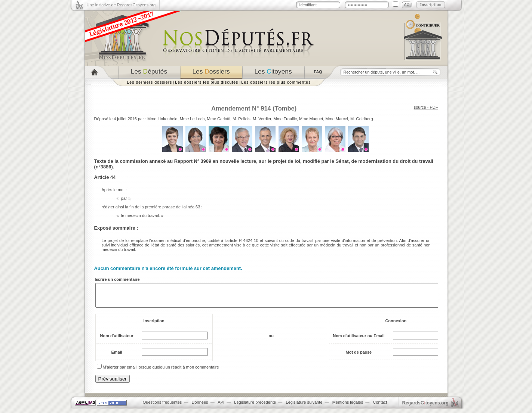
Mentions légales (348, 407)
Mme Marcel (337, 119)
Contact (380, 407)
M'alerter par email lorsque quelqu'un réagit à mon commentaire (161, 372)
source (420, 107)
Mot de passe (359, 357)
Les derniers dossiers (150, 82)
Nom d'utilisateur (117, 340)
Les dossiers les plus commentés (276, 82)
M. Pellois (242, 119)
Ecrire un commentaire (118, 279)
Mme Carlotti (219, 119)
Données (200, 407)
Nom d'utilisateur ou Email (359, 340)
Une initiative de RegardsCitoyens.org (121, 5)
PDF (434, 107)
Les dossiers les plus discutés (207, 82)
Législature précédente (255, 407)
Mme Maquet (311, 119)
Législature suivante (304, 407)
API (221, 407)
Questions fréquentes (162, 407)
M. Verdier (262, 119)
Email (117, 357)
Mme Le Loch (192, 119)
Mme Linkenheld (162, 119)
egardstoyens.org (425, 407)
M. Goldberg (362, 119)
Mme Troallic (285, 119)
